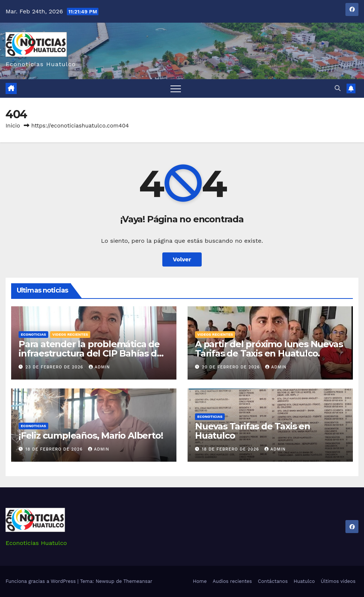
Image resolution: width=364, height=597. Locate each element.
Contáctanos (273, 581)
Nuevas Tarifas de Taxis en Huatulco (253, 431)
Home (200, 581)
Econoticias (33, 334)
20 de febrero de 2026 (232, 367)
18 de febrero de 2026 (55, 449)
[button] (338, 88)
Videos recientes (70, 334)
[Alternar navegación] (176, 88)
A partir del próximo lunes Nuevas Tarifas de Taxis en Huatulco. (269, 349)
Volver (182, 259)
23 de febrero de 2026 (55, 367)
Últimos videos (338, 581)
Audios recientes (232, 581)
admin (99, 367)
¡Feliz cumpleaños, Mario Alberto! (91, 435)
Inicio (13, 126)
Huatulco (304, 581)
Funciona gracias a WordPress (41, 581)
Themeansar (138, 581)
